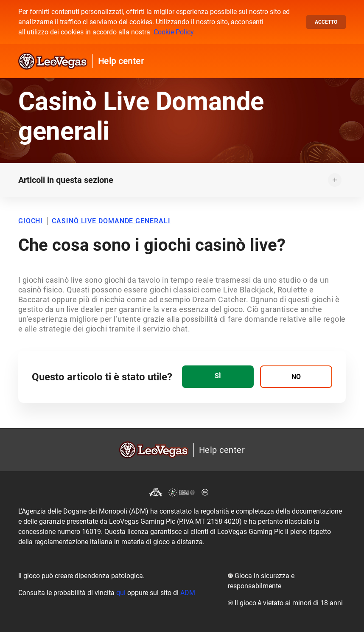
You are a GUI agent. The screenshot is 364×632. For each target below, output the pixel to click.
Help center (121, 61)
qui (121, 593)
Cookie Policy (174, 32)
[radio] (218, 377)
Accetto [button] (326, 22)
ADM (188, 593)
